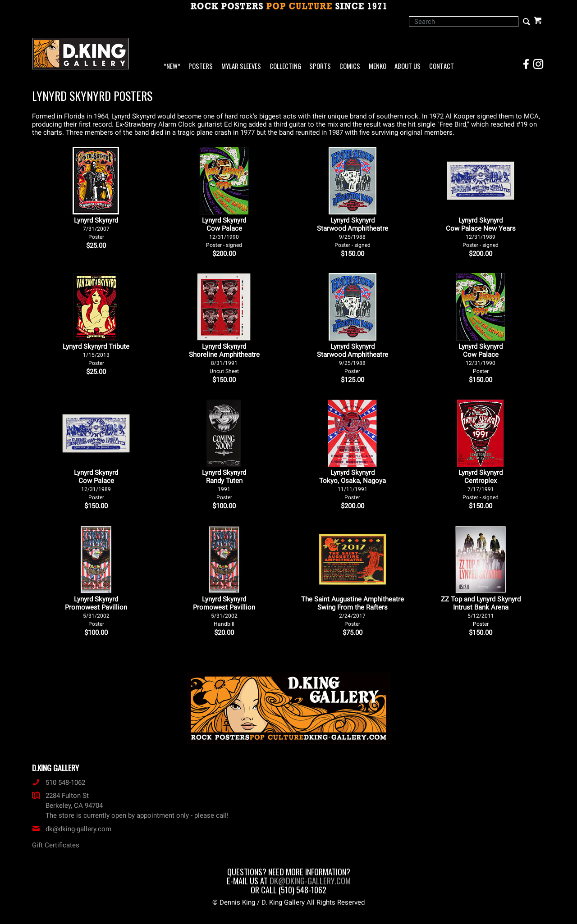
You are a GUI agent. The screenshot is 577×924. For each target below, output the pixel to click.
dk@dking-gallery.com (72, 829)
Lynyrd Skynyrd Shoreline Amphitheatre (224, 358)
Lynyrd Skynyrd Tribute (96, 354)
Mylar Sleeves (241, 66)
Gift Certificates (56, 845)
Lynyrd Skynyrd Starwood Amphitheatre (353, 232)
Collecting (285, 66)
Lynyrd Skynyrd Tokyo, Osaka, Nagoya (353, 485)
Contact (442, 66)
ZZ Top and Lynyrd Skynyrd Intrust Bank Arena (481, 611)
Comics (350, 66)
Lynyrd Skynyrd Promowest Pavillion (96, 611)
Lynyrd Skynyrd (96, 228)
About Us (408, 66)
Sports (320, 66)
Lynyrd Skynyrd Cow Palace (224, 232)
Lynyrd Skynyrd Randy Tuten (224, 485)
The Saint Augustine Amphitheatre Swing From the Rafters (353, 611)
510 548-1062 (59, 783)
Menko (378, 66)
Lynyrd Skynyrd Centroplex (481, 485)
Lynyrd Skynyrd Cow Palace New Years (481, 232)
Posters (201, 66)
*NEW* (172, 66)
